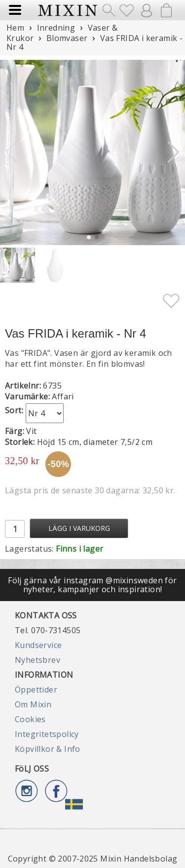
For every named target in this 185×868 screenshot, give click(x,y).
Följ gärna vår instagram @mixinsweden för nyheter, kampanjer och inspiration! (92, 585)
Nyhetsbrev (37, 660)
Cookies (30, 719)
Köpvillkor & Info (48, 749)
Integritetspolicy (47, 734)
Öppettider (36, 690)
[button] (173, 152)
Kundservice (38, 645)
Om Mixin (33, 704)
